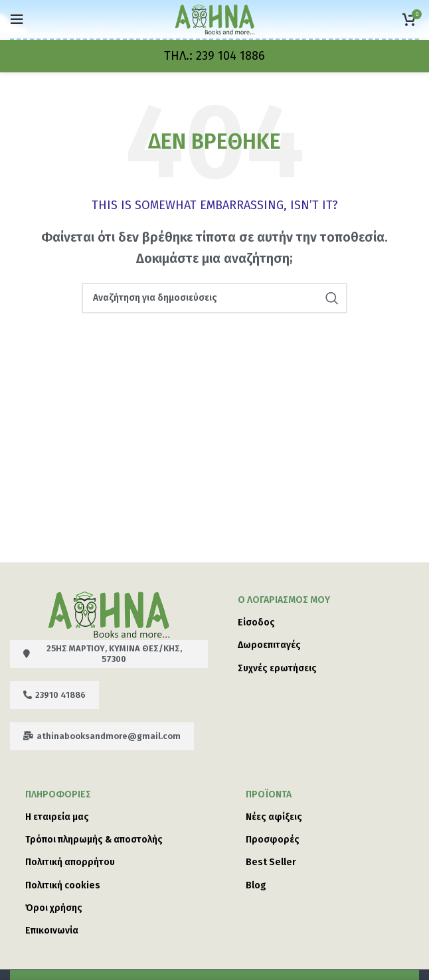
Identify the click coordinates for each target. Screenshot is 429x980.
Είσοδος (256, 622)
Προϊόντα (269, 794)
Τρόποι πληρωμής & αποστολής (94, 840)
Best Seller (271, 862)
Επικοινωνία (52, 931)
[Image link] (109, 613)
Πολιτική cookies (63, 885)
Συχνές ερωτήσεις (277, 668)
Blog (256, 885)
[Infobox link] (214, 56)
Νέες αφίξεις (274, 817)
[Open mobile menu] (17, 19)
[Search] (214, 298)
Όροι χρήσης (54, 908)
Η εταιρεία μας (57, 817)
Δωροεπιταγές (269, 645)
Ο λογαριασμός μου (284, 600)
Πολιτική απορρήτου (70, 862)
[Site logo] (215, 19)
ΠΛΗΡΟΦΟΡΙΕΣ (58, 794)
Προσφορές (273, 840)
